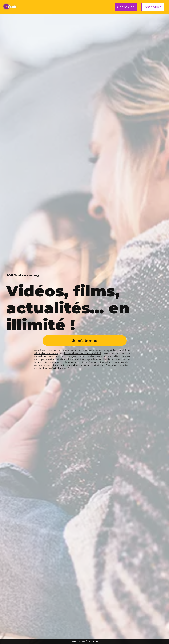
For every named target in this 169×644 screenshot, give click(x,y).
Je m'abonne (84, 341)
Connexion (126, 7)
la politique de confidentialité (83, 353)
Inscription (153, 7)
